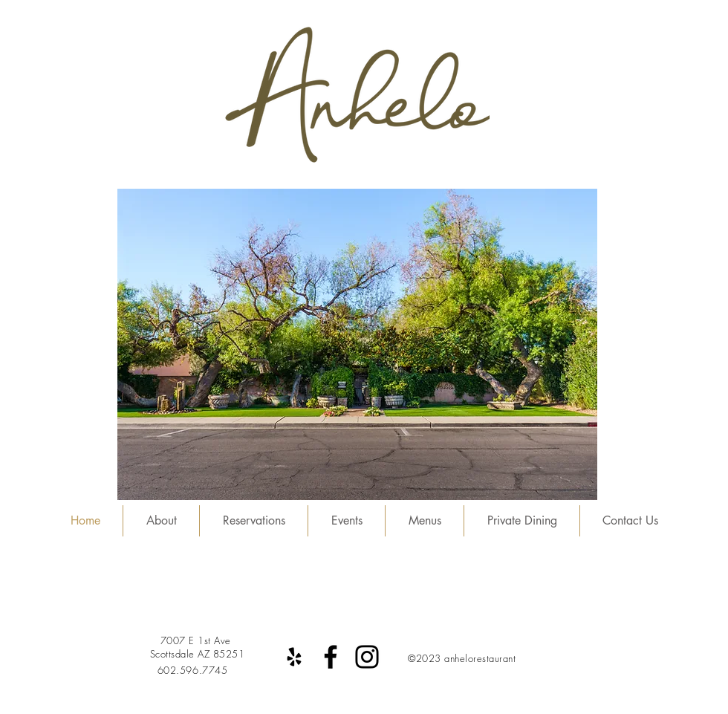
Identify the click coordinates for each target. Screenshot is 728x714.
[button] (357, 344)
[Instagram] (367, 657)
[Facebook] (331, 657)
